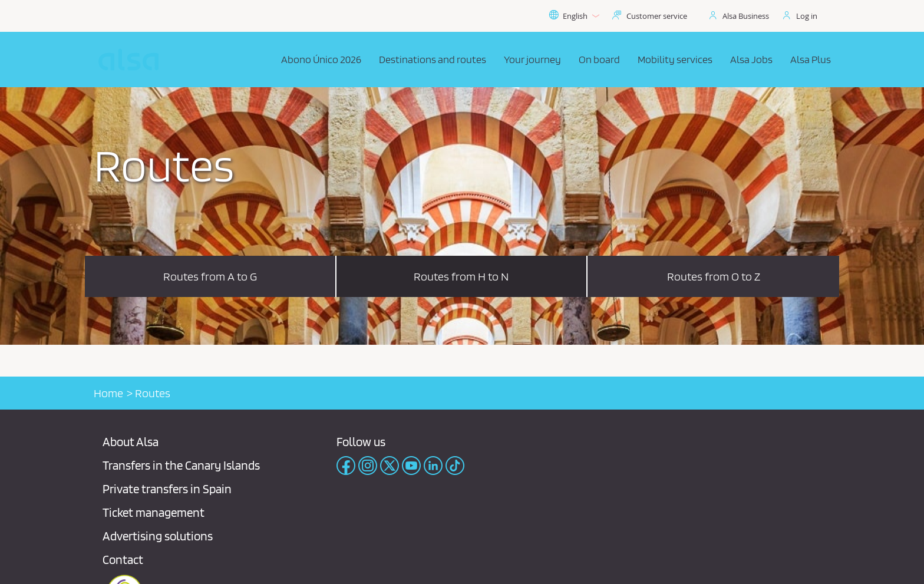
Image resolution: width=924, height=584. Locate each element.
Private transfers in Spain (167, 489)
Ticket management (154, 512)
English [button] (574, 16)
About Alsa (131, 442)
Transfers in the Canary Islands (181, 465)
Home (108, 393)
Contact (123, 560)
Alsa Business (746, 16)
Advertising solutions (158, 536)
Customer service (657, 16)
